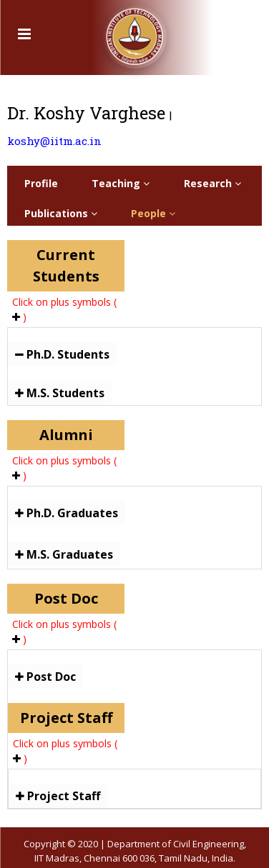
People (153, 213)
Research (212, 183)
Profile (41, 183)
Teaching (121, 183)
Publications (61, 213)
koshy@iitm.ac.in (54, 141)
